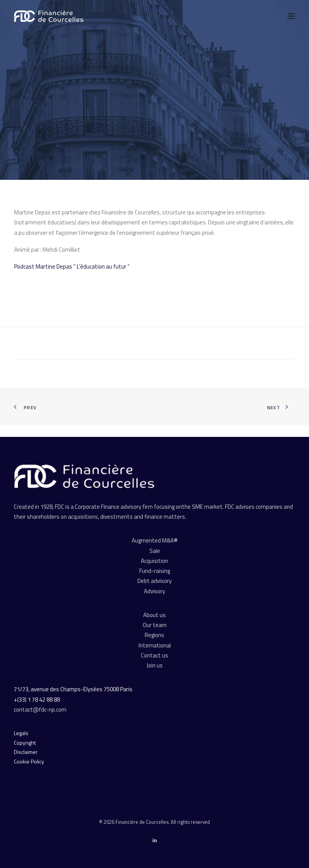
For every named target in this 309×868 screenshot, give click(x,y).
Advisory (154, 591)
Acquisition (154, 561)
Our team (155, 625)
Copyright (25, 743)
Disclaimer (26, 752)
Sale (155, 551)
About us (154, 615)
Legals (21, 733)
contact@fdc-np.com (41, 710)
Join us (155, 665)
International (155, 645)
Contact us (154, 655)
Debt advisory (154, 581)
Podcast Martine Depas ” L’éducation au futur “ (72, 266)
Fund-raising (155, 571)
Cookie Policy (29, 761)
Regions (154, 635)
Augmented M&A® (155, 540)
